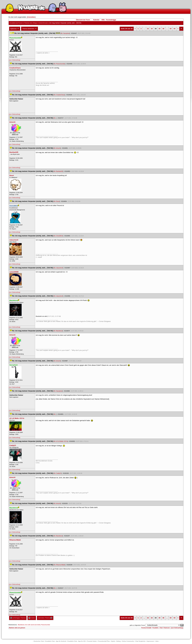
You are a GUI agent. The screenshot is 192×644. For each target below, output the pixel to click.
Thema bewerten (30, 29)
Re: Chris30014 (58, 236)
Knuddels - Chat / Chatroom (161, 628)
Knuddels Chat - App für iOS (77, 641)
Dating (119, 641)
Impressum (150, 641)
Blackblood (21, 625)
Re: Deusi (57, 201)
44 (174, 29)
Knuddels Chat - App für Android (56, 641)
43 (171, 29)
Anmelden (31, 17)
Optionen (15, 29)
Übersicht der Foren (83, 20)
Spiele (113, 641)
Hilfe (103, 20)
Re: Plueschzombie (59, 64)
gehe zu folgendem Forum (137, 625)
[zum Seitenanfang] (15, 60)
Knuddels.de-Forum (16, 23)
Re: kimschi (57, 148)
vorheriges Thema (18, 618)
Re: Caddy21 (58, 473)
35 (159, 29)
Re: (55, 118)
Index (32, 618)
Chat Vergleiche (140, 641)
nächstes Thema (45, 618)
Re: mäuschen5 (58, 268)
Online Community (128, 641)
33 (152, 29)
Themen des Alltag (31, 23)
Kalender (96, 20)
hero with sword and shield (33, 625)
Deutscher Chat (39, 641)
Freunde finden (92, 641)
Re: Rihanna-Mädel (59, 565)
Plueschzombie (46, 625)
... (144, 29)
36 (163, 29)
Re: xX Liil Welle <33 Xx (61, 441)
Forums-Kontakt (146, 628)
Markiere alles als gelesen (17, 628)
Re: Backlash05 (58, 171)
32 (148, 29)
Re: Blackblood (58, 331)
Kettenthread (43, 23)
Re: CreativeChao (59, 95)
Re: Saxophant (65, 33)
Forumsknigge (111, 20)
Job (157, 641)
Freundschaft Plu (104, 641)
